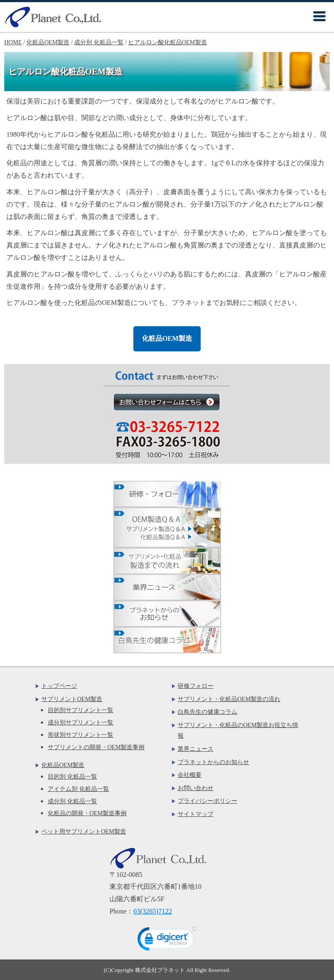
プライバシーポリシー (207, 801)
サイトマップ (196, 814)
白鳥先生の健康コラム (207, 712)
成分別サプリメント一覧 (81, 723)
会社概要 (190, 775)
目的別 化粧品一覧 (72, 777)
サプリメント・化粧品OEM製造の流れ (229, 699)
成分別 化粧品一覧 (72, 801)
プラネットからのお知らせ (213, 762)
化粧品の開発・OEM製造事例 (87, 813)
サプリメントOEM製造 (72, 699)
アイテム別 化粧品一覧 (78, 789)
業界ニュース (196, 749)
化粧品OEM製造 (167, 338)
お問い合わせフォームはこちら (171, 402)
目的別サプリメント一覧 (81, 710)
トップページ (59, 686)
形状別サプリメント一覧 (81, 735)
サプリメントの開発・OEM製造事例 (96, 747)
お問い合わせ (196, 788)
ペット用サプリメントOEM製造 (84, 832)
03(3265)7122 (153, 911)
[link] (167, 941)
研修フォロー (196, 686)
